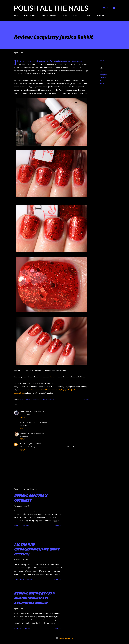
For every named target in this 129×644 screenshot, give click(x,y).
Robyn (22, 412)
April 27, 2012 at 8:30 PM (36, 433)
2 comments (25, 628)
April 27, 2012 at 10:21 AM (35, 412)
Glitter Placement (30, 15)
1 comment (25, 526)
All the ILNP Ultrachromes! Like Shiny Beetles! (37, 550)
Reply (22, 418)
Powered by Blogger (64, 638)
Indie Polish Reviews (49, 15)
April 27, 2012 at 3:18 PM (39, 422)
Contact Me (100, 15)
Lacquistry (103, 78)
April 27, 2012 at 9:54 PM (33, 444)
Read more (58, 526)
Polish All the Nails (51, 8)
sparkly (102, 83)
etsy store (53, 377)
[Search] (106, 8)
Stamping (87, 15)
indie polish (103, 75)
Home (16, 15)
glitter (102, 72)
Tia (21, 444)
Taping (64, 15)
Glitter (75, 15)
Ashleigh (23, 433)
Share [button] (102, 60)
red (101, 80)
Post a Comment (27, 579)
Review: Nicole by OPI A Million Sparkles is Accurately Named (34, 599)
